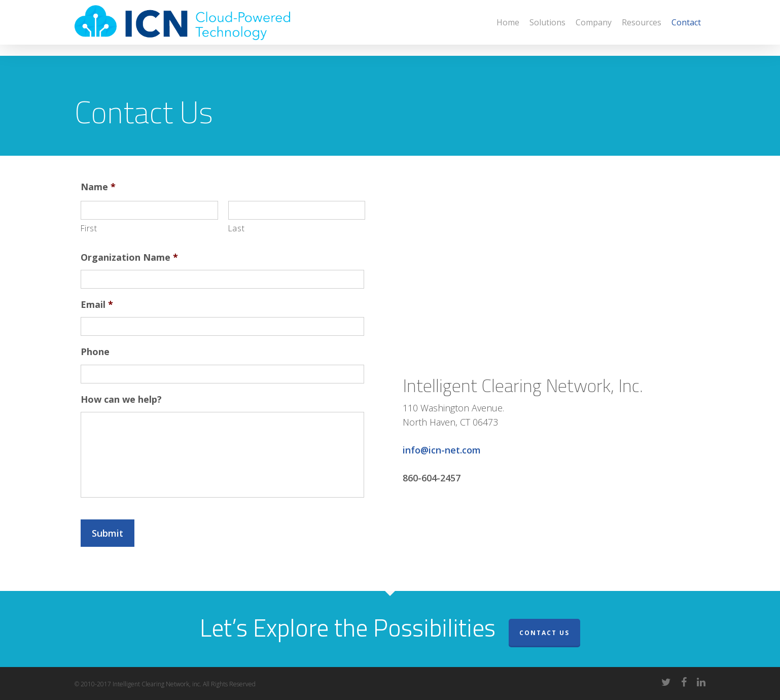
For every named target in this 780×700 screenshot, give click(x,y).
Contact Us (544, 633)
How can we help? (121, 399)
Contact (686, 28)
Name (98, 187)
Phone (95, 352)
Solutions (547, 28)
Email (97, 305)
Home (508, 28)
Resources (642, 28)
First (89, 228)
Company (594, 28)
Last (237, 228)
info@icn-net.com (442, 450)
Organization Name (129, 257)
